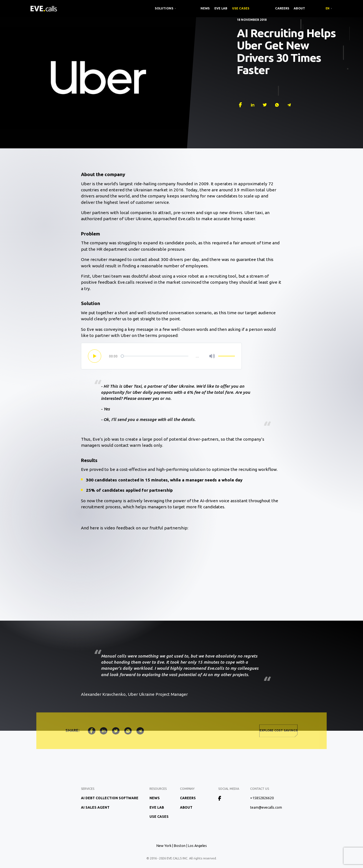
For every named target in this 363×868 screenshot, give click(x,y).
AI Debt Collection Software (110, 798)
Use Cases (241, 8)
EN (328, 8)
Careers (282, 8)
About (299, 8)
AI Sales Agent (95, 807)
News (205, 8)
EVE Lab (221, 8)
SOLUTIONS (164, 8)
